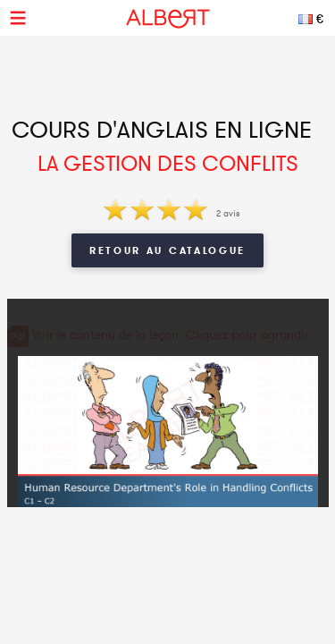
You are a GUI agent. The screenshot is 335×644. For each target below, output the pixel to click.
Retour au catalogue (167, 250)
